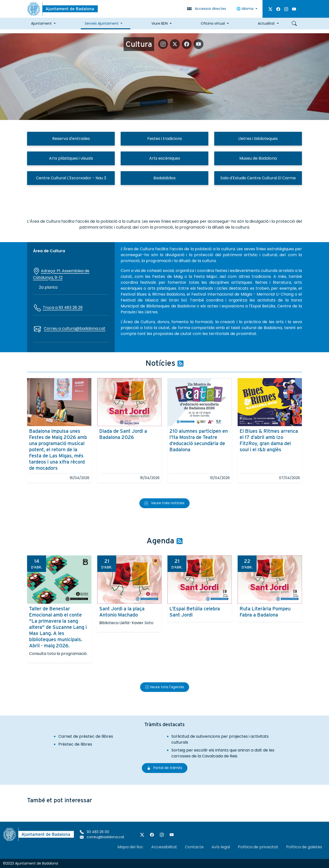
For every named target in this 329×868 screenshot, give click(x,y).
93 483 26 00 (94, 832)
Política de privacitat (258, 847)
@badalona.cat (90, 328)
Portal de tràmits (167, 768)
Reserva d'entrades (71, 139)
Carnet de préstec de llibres (86, 736)
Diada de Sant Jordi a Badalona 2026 (123, 434)
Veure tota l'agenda (165, 687)
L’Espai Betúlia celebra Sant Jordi (195, 612)
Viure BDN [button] (160, 23)
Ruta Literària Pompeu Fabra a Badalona (265, 612)
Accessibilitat (164, 847)
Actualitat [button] (266, 23)
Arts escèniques (165, 158)
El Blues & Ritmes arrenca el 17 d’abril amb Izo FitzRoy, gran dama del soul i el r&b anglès (269, 440)
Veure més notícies (164, 503)
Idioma (245, 9)
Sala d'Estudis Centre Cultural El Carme (258, 178)
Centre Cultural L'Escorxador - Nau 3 (71, 178)
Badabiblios (164, 178)
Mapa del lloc (130, 847)
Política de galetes (304, 847)
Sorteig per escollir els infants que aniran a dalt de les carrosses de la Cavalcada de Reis (223, 753)
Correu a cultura (60, 328)
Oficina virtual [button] (213, 23)
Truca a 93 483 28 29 (63, 308)
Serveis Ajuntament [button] (102, 23)
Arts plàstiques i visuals (71, 158)
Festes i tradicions (165, 139)
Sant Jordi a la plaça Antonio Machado (122, 612)
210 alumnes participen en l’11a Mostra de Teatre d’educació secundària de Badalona (199, 440)
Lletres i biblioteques (258, 139)
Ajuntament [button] (41, 23)
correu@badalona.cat (102, 837)
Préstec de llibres (75, 744)
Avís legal (221, 847)
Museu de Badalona (258, 158)
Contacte (194, 847)
